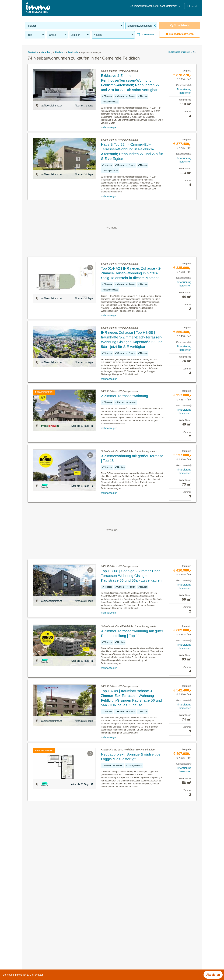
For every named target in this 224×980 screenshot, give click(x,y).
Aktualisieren (180, 25)
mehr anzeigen (109, 127)
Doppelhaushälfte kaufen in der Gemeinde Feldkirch (57, 954)
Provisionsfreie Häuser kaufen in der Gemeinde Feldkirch (61, 939)
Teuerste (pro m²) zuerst (180, 52)
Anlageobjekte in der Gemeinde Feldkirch (51, 923)
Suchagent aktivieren (180, 34)
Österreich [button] (174, 6)
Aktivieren (213, 975)
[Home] (38, 8)
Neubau (114, 35)
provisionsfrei (147, 34)
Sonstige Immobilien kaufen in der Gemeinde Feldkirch (59, 931)
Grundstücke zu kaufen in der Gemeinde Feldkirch (56, 908)
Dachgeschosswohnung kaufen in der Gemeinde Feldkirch (61, 946)
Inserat (191, 6)
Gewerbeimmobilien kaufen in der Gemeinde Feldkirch (59, 916)
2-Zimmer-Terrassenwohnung (125, 396)
